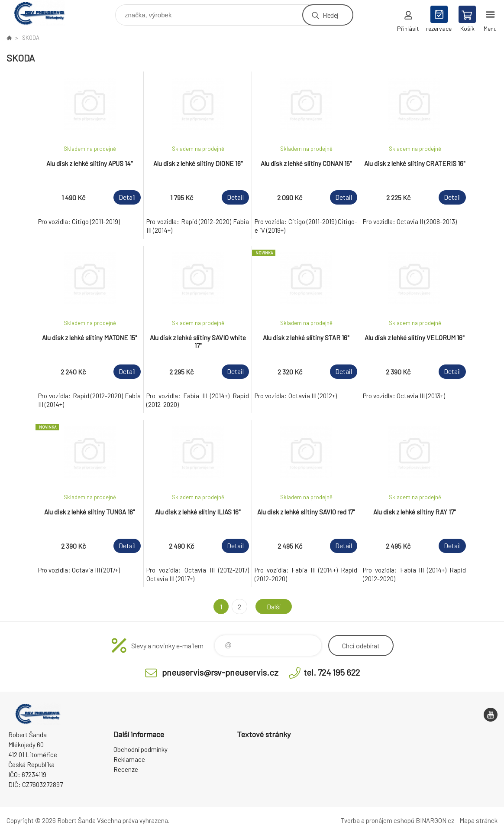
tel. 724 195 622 (332, 672)
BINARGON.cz (435, 820)
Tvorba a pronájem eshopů (378, 820)
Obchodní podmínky (141, 749)
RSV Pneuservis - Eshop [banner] (45, 13)
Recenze (126, 769)
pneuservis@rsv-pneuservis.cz (220, 672)
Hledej (330, 15)
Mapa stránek (478, 820)
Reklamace (129, 759)
